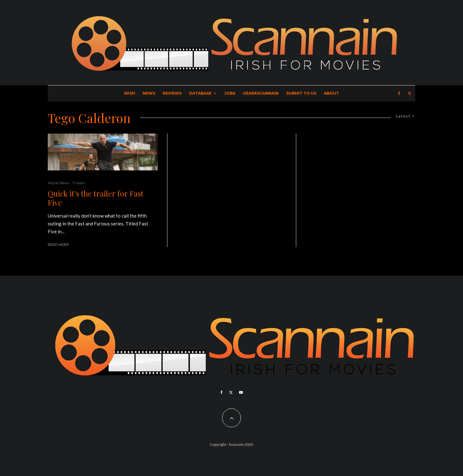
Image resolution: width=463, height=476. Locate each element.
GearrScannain (261, 93)
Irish (130, 93)
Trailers (79, 183)
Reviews (172, 93)
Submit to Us (301, 93)
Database (200, 93)
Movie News (58, 183)
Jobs (230, 93)
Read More (58, 245)
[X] (410, 93)
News (149, 93)
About (331, 93)
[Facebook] (399, 93)
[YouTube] (241, 392)
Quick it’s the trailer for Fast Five (95, 198)
